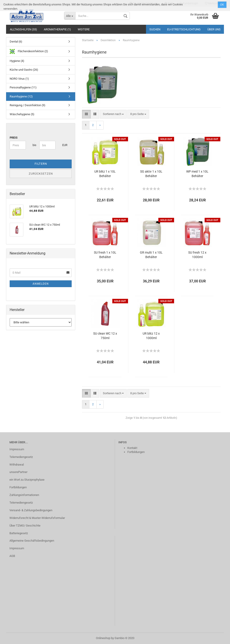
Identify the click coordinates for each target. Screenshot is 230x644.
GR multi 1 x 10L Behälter (151, 255)
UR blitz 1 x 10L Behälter (105, 174)
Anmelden (41, 284)
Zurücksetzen (41, 174)
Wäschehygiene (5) (22, 114)
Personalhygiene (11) (23, 87)
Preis (14, 138)
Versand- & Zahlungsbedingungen (31, 510)
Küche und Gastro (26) (24, 70)
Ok (222, 5)
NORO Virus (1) (19, 79)
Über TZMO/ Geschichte (25, 526)
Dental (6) (16, 42)
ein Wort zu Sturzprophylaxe (27, 480)
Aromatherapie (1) (57, 29)
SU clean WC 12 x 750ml (105, 336)
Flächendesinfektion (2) (29, 51)
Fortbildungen (18, 487)
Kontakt (132, 448)
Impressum (17, 449)
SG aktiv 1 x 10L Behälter (151, 174)
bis (34, 145)
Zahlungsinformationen (24, 495)
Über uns (214, 29)
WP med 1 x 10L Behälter (197, 174)
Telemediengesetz (21, 457)
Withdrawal (17, 465)
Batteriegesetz (19, 533)
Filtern (41, 164)
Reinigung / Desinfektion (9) (28, 105)
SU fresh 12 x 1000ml (197, 255)
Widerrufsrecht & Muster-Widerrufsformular (37, 518)
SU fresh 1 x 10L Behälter (105, 255)
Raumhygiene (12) (21, 96)
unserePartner (18, 472)
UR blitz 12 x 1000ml (151, 336)
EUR (64, 145)
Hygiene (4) (17, 61)
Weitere (84, 29)
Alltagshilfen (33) (23, 29)
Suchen (155, 29)
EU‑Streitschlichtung (184, 29)
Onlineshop (103, 638)
